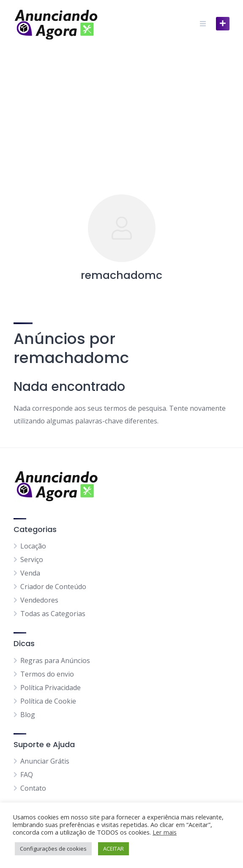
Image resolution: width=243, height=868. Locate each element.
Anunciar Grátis (45, 761)
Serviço (32, 560)
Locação (33, 546)
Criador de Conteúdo (53, 587)
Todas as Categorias (53, 614)
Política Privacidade (51, 688)
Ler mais (165, 832)
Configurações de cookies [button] (53, 849)
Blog (28, 715)
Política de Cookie (48, 701)
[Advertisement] (121, 111)
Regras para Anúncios (55, 661)
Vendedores (39, 600)
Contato (33, 788)
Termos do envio (47, 674)
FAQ (27, 775)
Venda (30, 573)
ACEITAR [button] (113, 849)
